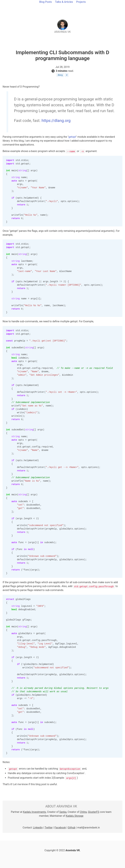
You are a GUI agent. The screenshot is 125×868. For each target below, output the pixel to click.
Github (72, 828)
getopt (72, 137)
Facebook (60, 828)
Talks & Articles (64, 2)
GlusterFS (94, 812)
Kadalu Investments (34, 812)
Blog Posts (45, 2)
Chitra (83, 812)
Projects (81, 2)
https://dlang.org (56, 121)
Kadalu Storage (75, 816)
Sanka (63, 812)
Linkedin (38, 828)
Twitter (49, 828)
